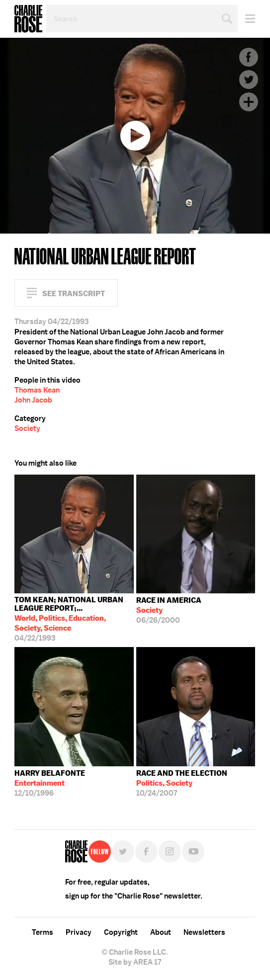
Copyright (121, 932)
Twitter (249, 80)
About (161, 932)
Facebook (249, 57)
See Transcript (74, 293)
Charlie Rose (28, 19)
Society (27, 428)
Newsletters (204, 932)
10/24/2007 (182, 783)
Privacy (79, 932)
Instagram (170, 852)
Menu (246, 19)
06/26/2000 (169, 610)
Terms (43, 932)
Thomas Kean (37, 390)
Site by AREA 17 (135, 962)
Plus (249, 102)
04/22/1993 (74, 619)
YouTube (193, 852)
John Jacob (33, 400)
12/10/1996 (50, 783)
